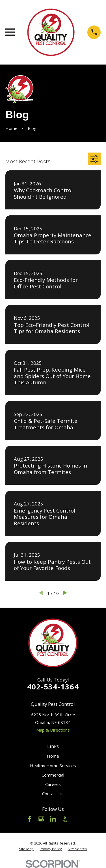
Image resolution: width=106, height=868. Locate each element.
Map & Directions (53, 730)
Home (53, 756)
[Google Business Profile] (41, 819)
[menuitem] (26, 849)
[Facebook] (30, 819)
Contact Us (53, 794)
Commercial (53, 775)
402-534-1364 (53, 687)
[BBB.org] (65, 819)
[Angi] (76, 819)
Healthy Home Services (53, 766)
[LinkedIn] (53, 819)
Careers (53, 784)
